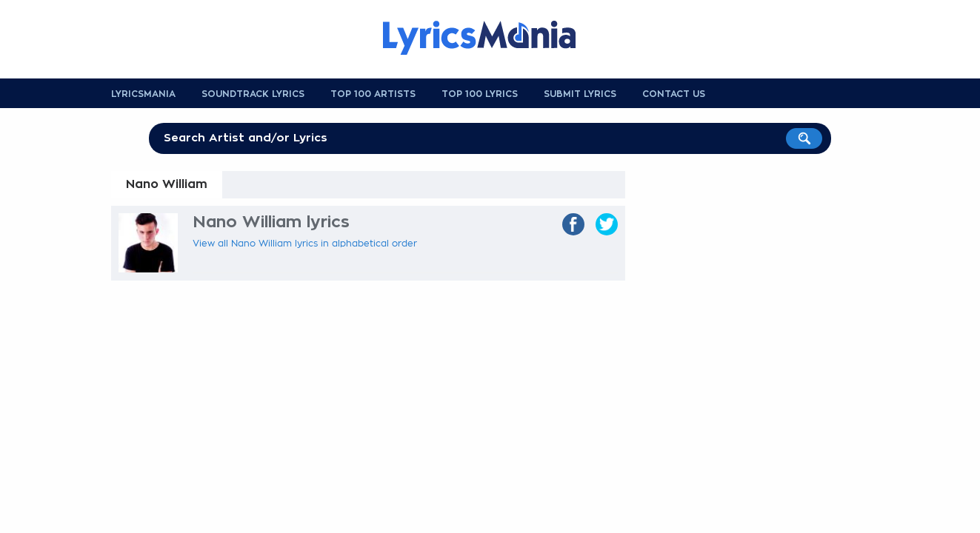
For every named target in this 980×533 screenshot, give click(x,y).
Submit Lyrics (580, 94)
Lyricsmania (143, 94)
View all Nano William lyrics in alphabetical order (305, 244)
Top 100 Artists (373, 94)
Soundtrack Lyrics (253, 94)
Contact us (674, 94)
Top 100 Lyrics (480, 94)
